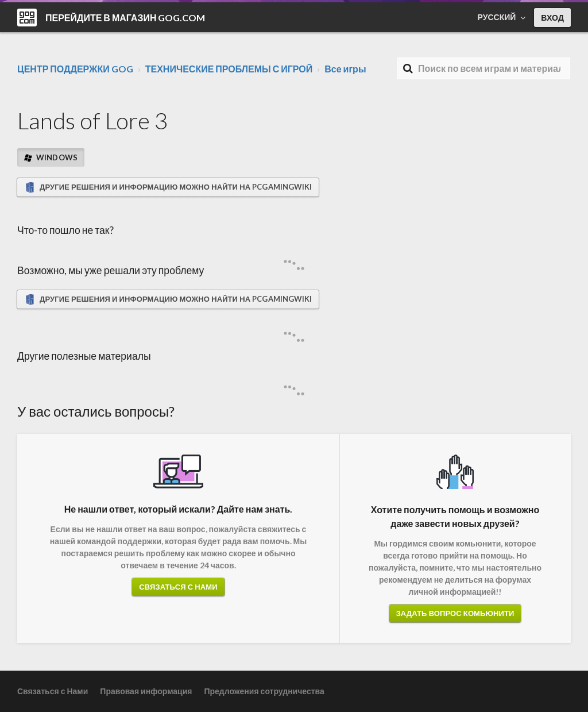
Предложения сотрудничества (264, 691)
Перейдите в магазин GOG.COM (125, 18)
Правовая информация (146, 691)
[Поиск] (484, 68)
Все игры (345, 69)
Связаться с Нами (178, 587)
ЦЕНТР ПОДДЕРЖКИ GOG (75, 69)
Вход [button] (552, 18)
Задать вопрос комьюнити (455, 613)
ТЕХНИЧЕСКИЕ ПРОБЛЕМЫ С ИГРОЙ (229, 69)
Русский (498, 17)
